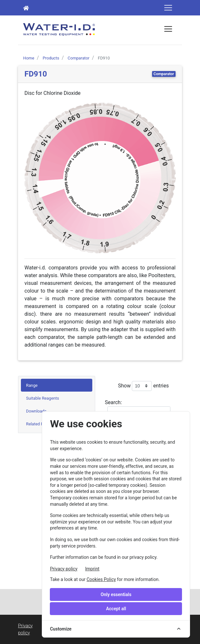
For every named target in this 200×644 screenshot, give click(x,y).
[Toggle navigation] (168, 8)
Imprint (92, 569)
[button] (36, 178)
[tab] (57, 385)
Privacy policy (64, 569)
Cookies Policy (101, 579)
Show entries (143, 386)
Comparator (164, 74)
